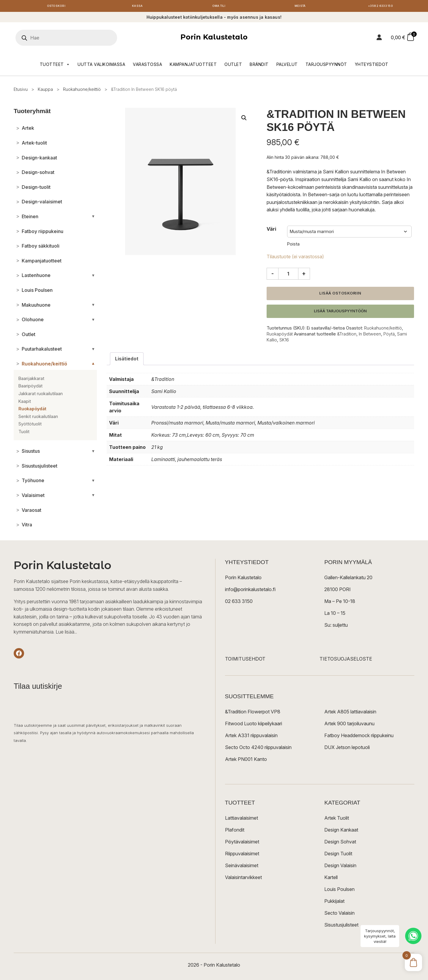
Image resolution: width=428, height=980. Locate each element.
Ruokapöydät (280, 335)
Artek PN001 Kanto (246, 761)
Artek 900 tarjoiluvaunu (349, 725)
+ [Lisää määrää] (304, 275)
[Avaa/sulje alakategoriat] (93, 218)
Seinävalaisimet (242, 867)
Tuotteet (55, 66)
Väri (271, 230)
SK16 (284, 341)
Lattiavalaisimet (241, 819)
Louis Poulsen (339, 891)
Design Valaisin (340, 867)
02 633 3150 (239, 603)
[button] (244, 119)
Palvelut (287, 66)
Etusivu (21, 91)
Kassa (137, 7)
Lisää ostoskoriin (340, 295)
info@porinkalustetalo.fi (250, 591)
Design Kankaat (341, 831)
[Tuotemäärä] (288, 275)
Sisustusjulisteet (341, 926)
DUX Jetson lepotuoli (347, 749)
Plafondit (235, 831)
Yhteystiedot (372, 66)
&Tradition (347, 335)
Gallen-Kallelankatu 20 (348, 579)
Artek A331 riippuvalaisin (251, 737)
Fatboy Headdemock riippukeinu (359, 737)
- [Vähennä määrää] (273, 275)
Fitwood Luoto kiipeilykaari (254, 725)
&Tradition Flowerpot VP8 (253, 713)
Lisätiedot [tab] (127, 360)
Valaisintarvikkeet (243, 879)
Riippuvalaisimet (242, 855)
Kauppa (45, 91)
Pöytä (389, 335)
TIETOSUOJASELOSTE (346, 660)
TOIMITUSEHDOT (245, 660)
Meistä (300, 7)
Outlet (233, 66)
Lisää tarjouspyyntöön (340, 312)
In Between (370, 335)
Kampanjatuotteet (193, 66)
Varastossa (147, 66)
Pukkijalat (334, 903)
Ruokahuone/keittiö (82, 91)
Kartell (331, 879)
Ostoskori (56, 7)
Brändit (259, 66)
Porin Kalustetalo (214, 39)
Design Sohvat (340, 843)
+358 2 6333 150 (381, 7)
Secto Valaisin (339, 914)
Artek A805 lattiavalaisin (350, 713)
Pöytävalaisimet (242, 843)
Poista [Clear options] (293, 245)
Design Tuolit (338, 855)
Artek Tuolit (337, 819)
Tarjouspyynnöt (326, 66)
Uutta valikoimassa (101, 66)
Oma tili (219, 7)
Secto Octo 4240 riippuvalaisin (258, 749)
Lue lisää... (66, 633)
